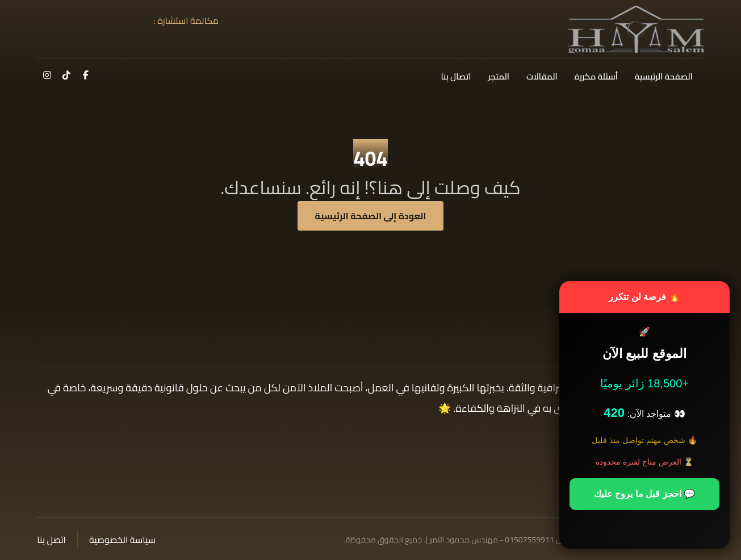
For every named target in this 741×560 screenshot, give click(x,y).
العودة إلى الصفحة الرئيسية (371, 216)
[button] (86, 75)
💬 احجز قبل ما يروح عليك (644, 494)
